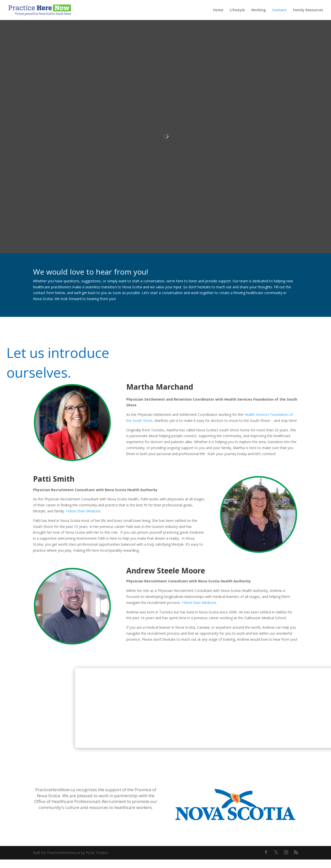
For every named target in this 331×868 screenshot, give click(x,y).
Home (218, 10)
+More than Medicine (83, 511)
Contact (279, 10)
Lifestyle (237, 10)
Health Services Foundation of (269, 414)
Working (258, 10)
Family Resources (308, 10)
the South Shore (139, 420)
